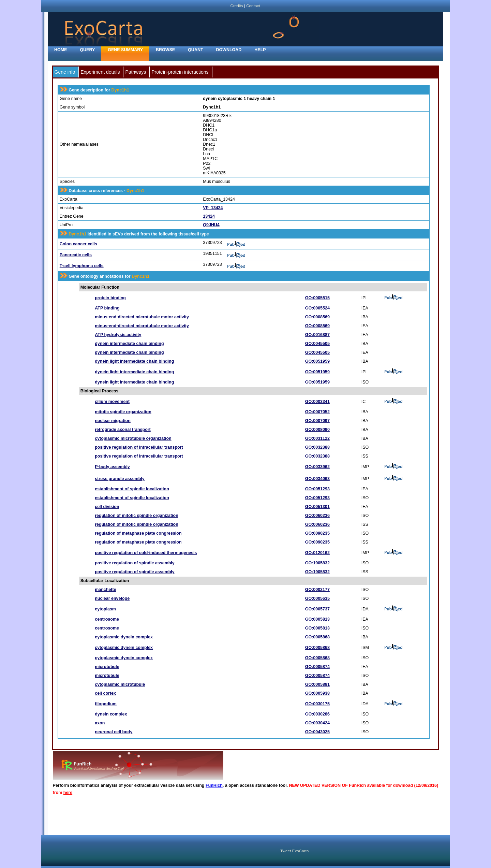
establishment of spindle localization (132, 489)
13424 (209, 216)
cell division (107, 507)
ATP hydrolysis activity (118, 335)
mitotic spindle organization (123, 412)
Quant (195, 50)
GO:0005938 (317, 693)
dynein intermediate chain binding (129, 344)
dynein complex (111, 714)
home (61, 50)
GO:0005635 (317, 598)
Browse (165, 50)
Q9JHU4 (211, 225)
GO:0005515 (317, 298)
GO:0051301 (317, 507)
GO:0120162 (317, 553)
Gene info (65, 72)
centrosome (107, 619)
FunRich (214, 785)
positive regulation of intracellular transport (139, 447)
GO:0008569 (317, 317)
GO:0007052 (317, 412)
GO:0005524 (317, 308)
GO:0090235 (317, 533)
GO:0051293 (317, 489)
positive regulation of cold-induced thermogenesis (146, 553)
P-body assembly (112, 467)
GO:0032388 (317, 447)
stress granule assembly (120, 479)
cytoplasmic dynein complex (124, 637)
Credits (236, 6)
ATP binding (107, 308)
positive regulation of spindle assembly (135, 563)
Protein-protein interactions (180, 72)
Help (260, 50)
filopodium (106, 704)
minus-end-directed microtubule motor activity (142, 317)
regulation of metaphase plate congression (138, 533)
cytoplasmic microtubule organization (133, 438)
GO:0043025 (317, 732)
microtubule (107, 667)
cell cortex (105, 693)
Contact (253, 6)
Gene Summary (125, 50)
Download (229, 50)
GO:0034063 (317, 479)
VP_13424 (213, 208)
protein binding (110, 298)
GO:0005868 (317, 637)
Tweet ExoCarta (294, 851)
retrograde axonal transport (123, 430)
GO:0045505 (317, 344)
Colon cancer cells (78, 244)
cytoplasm (105, 609)
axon (100, 723)
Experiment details (100, 72)
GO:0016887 (317, 335)
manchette (105, 590)
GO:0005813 (317, 619)
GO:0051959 (317, 361)
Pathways (136, 72)
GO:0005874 (317, 667)
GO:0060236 (317, 516)
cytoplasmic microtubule (120, 684)
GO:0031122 (317, 438)
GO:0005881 (317, 684)
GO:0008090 (317, 430)
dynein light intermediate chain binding (134, 361)
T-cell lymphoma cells (82, 266)
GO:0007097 (317, 421)
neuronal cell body (114, 732)
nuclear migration (113, 421)
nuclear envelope (112, 598)
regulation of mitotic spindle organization (137, 516)
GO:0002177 (317, 590)
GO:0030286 (317, 714)
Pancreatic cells (76, 255)
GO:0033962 (317, 467)
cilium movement (112, 402)
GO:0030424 (317, 723)
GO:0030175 (317, 704)
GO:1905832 (317, 563)
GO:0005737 (317, 609)
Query (87, 50)
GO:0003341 (317, 402)
